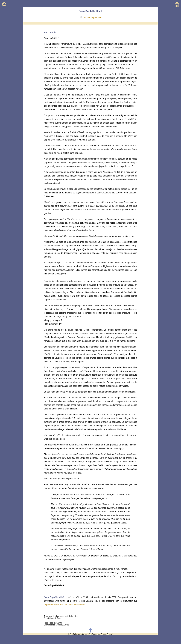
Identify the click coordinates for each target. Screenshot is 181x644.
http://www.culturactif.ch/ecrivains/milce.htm (64, 605)
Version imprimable (92, 18)
